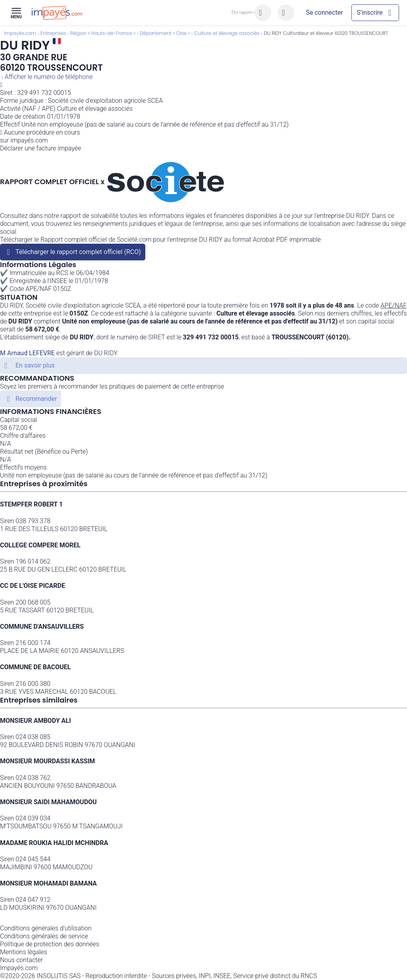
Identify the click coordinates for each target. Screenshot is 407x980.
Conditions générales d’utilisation (46, 928)
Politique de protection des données (50, 944)
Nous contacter (21, 960)
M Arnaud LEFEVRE (27, 353)
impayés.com (29, 140)
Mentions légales (24, 952)
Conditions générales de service (44, 936)
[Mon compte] (324, 13)
